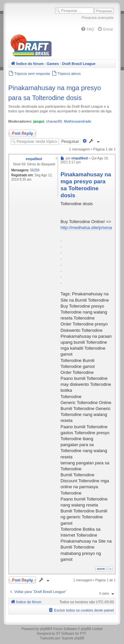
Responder (22, 133)
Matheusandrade (78, 121)
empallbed (34, 159)
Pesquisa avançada (98, 18)
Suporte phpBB (73, 638)
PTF (83, 634)
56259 (35, 170)
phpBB (45, 629)
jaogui (39, 121)
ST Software (65, 634)
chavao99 (54, 121)
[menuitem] (87, 29)
